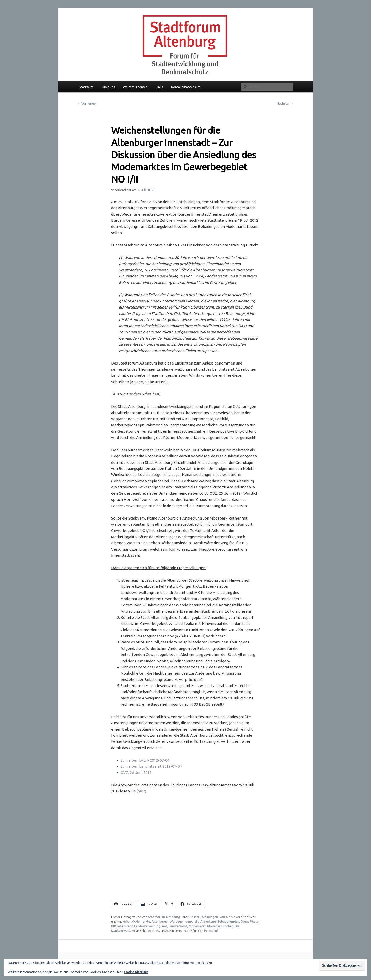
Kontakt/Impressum (186, 87)
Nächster (285, 103)
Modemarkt (197, 926)
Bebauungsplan (228, 922)
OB (237, 926)
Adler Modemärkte (137, 922)
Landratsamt (178, 926)
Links (159, 87)
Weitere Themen (135, 87)
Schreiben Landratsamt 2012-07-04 (151, 766)
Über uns (108, 87)
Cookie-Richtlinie (136, 972)
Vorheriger (87, 103)
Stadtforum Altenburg (164, 917)
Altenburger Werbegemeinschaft (175, 922)
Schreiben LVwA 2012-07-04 (145, 760)
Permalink (211, 931)
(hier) (141, 791)
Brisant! (195, 917)
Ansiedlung (208, 922)
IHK (113, 926)
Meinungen (210, 917)
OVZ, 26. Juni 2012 (136, 772)
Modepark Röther (220, 926)
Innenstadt (125, 926)
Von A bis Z (227, 917)
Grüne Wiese (250, 922)
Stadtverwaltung (123, 931)
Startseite (86, 87)
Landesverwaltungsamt (151, 926)
